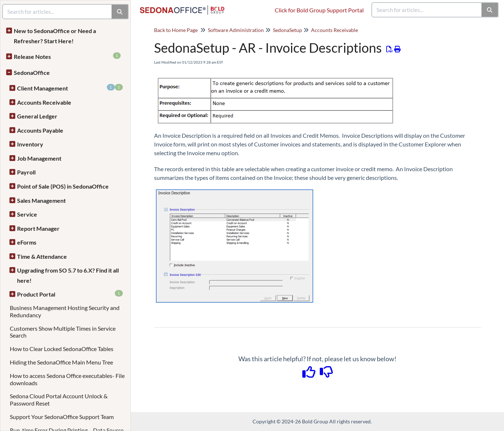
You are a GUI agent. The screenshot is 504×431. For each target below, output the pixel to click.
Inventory (30, 144)
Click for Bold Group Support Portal (319, 10)
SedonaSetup (287, 30)
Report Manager (38, 228)
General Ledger (37, 116)
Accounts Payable (40, 130)
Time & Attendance (42, 256)
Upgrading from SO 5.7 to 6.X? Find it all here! (68, 275)
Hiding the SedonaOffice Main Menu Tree (61, 362)
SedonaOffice (32, 72)
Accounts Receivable (44, 102)
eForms (27, 242)
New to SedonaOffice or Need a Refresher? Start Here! (55, 36)
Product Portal (70, 294)
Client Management (70, 88)
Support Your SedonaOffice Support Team (62, 417)
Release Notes (67, 56)
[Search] (490, 10)
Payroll (26, 172)
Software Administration (236, 30)
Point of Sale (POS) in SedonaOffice (63, 186)
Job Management (39, 158)
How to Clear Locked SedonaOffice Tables (62, 349)
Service (27, 214)
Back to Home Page (176, 30)
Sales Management (41, 200)
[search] (427, 10)
